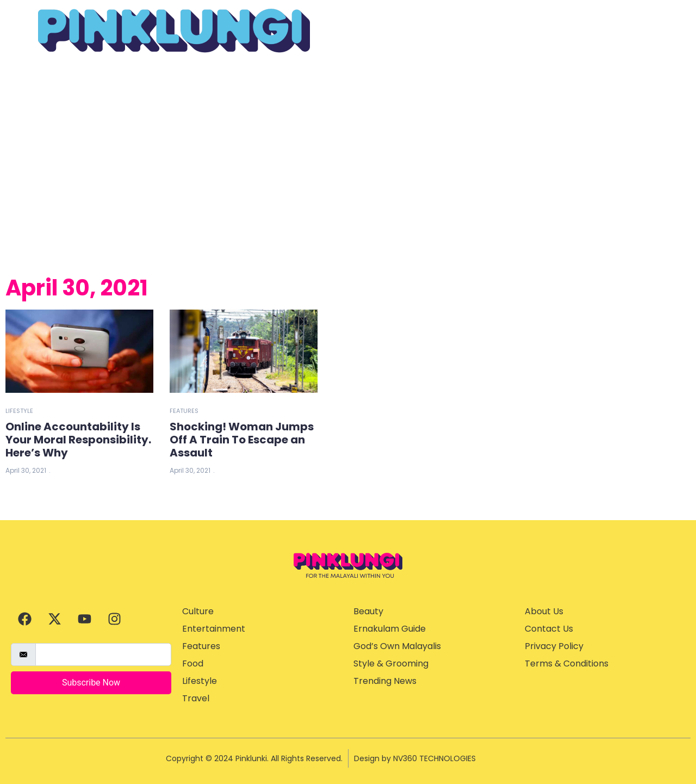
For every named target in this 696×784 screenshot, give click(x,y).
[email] (103, 655)
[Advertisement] (348, 163)
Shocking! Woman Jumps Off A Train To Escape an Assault (242, 440)
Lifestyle (19, 411)
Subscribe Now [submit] (91, 683)
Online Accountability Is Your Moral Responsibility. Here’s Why (78, 440)
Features (184, 411)
